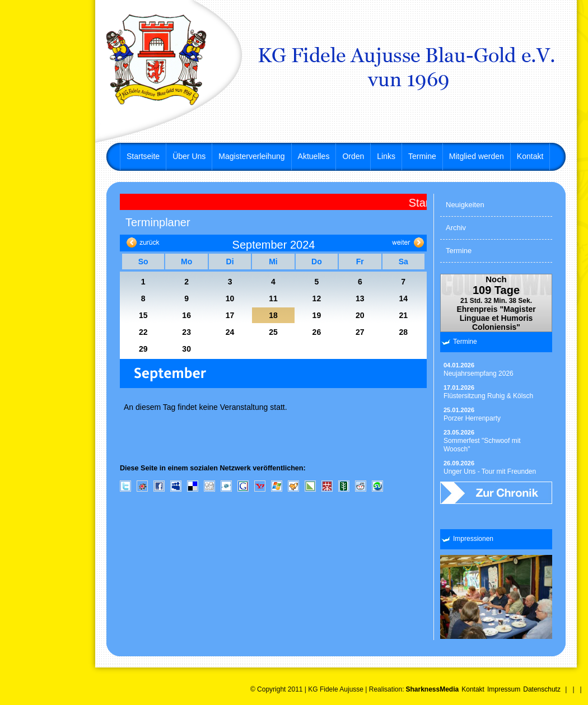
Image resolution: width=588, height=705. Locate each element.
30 (186, 349)
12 (317, 298)
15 (143, 315)
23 (186, 332)
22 (143, 332)
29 (143, 349)
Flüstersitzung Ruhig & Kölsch (488, 392)
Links (386, 156)
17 (230, 315)
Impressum (504, 689)
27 (360, 332)
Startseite (143, 156)
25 (273, 332)
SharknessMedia (432, 689)
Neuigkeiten (465, 205)
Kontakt (530, 156)
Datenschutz (542, 689)
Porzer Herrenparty (472, 414)
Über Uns (189, 156)
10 (230, 298)
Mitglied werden (477, 156)
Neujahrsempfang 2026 (479, 370)
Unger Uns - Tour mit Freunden (490, 468)
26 (317, 332)
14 (403, 298)
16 (186, 315)
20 (360, 315)
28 (403, 332)
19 (317, 315)
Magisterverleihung (251, 156)
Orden (353, 156)
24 (230, 332)
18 (273, 315)
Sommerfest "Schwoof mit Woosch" (482, 441)
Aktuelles (314, 156)
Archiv (456, 228)
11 (273, 298)
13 (360, 298)
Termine (422, 156)
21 (403, 315)
